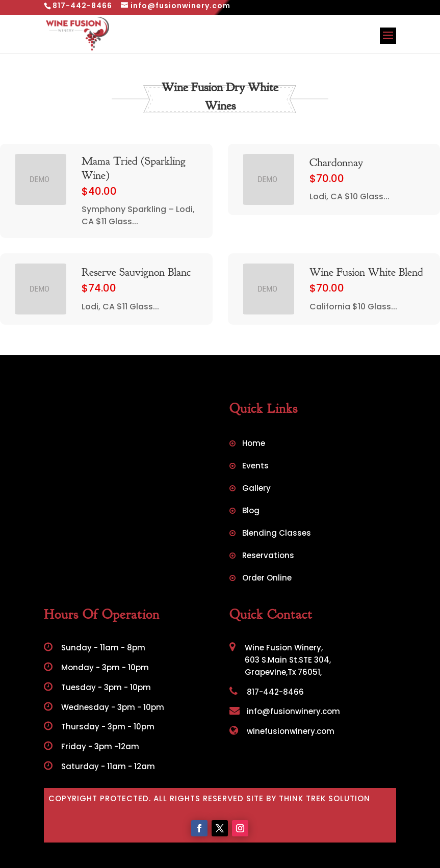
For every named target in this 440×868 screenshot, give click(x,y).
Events (255, 467)
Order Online (267, 579)
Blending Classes (277, 534)
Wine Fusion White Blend (366, 272)
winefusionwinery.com (282, 731)
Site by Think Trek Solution (308, 798)
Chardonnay (336, 163)
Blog (251, 511)
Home (254, 444)
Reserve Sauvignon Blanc (136, 272)
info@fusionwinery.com (285, 711)
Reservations (268, 556)
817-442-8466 (267, 692)
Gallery (256, 489)
